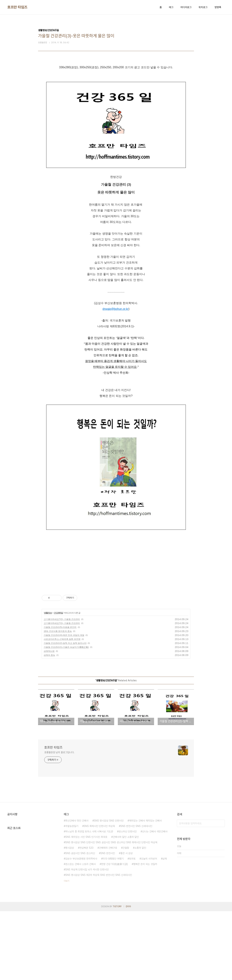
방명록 (218, 7)
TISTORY (117, 975)
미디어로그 (186, 7)
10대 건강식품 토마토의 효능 (58, 700)
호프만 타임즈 (17, 7)
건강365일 (58, 682)
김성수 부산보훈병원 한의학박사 (81, 927)
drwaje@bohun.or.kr (116, 378)
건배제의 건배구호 (108, 917)
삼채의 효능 (49, 724)
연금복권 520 (86, 917)
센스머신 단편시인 (128, 900)
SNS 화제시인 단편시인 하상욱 (99, 895)
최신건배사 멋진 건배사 (77, 889)
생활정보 (48, 682)
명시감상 (70, 917)
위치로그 (203, 7)
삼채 (165, 927)
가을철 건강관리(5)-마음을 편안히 (60, 696)
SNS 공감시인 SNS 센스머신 (80, 922)
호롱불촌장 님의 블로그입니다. (59, 821)
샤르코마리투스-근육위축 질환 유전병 (62, 708)
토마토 (132, 927)
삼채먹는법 (49, 720)
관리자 (128, 975)
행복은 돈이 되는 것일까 (145, 933)
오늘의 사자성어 (149, 927)
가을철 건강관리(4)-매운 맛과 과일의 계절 (64, 704)
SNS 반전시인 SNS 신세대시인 (136, 895)
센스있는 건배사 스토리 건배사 (80, 933)
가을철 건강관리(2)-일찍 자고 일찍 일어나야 (65, 712)
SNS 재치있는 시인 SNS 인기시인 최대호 (86, 906)
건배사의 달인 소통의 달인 (126, 906)
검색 (221, 892)
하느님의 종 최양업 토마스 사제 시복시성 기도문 (89, 900)
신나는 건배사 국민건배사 (155, 900)
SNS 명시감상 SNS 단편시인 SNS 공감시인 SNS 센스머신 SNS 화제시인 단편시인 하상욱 (111, 911)
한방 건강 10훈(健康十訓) (114, 933)
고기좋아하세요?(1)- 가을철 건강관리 (62, 692)
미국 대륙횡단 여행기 (113, 927)
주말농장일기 (72, 895)
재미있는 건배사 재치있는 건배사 (145, 889)
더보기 (67, 950)
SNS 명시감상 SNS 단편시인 (109, 889)
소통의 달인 (140, 917)
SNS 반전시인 (108, 922)
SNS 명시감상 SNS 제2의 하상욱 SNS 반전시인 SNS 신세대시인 (99, 944)
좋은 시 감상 (127, 922)
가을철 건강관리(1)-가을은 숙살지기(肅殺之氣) (66, 716)
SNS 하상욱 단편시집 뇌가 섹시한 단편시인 (87, 938)
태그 (171, 7)
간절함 (126, 917)
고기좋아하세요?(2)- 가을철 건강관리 (62, 688)
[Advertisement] (116, 100)
